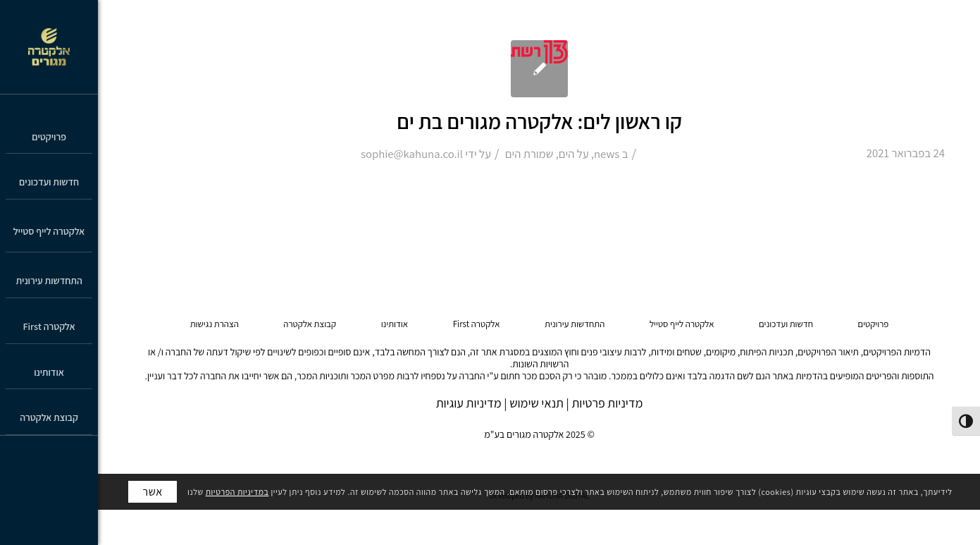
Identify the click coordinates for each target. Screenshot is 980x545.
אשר (153, 492)
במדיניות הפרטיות (237, 492)
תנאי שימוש (536, 403)
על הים (574, 154)
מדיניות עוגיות (469, 403)
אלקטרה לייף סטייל (682, 324)
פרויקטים (874, 324)
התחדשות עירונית (575, 324)
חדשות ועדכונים (786, 324)
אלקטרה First (477, 324)
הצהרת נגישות (215, 324)
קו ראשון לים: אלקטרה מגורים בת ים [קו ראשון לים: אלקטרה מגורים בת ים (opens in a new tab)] (539, 121)
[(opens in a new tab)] (539, 69)
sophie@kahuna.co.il (412, 154)
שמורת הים (529, 154)
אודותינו (395, 324)
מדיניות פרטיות (607, 403)
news (607, 154)
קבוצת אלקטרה (310, 324)
